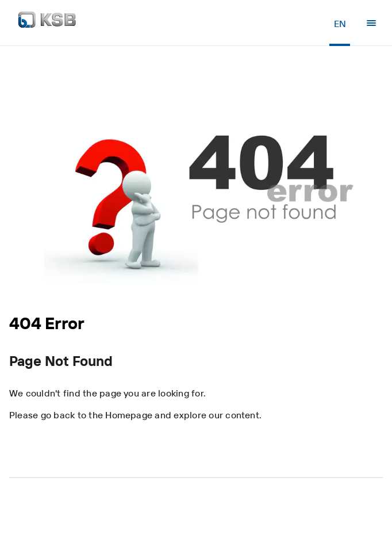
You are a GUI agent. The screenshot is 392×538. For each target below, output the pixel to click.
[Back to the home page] (47, 23)
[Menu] (371, 23)
